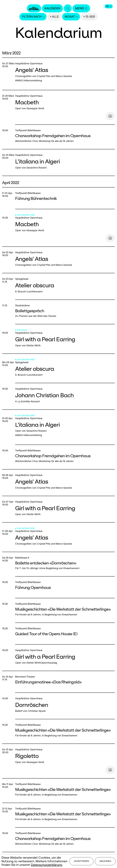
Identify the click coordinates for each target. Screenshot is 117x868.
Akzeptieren (81, 861)
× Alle (54, 17)
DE (109, 6)
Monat (71, 17)
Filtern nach (33, 17)
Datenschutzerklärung (47, 865)
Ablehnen (105, 861)
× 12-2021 (89, 17)
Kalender (52, 8)
